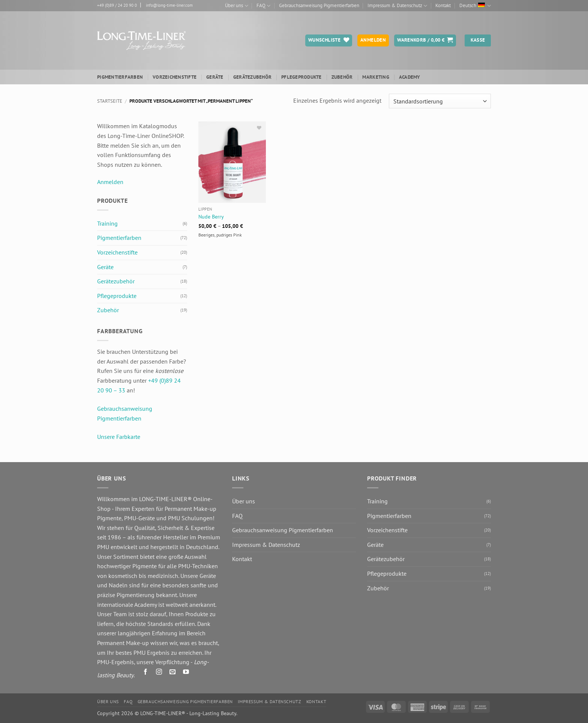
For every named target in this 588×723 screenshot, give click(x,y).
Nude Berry (211, 217)
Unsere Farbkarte (119, 437)
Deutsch (475, 6)
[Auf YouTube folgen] (186, 673)
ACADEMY (410, 77)
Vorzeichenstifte (175, 77)
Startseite (110, 101)
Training (107, 223)
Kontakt (443, 5)
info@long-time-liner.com (169, 5)
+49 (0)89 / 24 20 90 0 (117, 5)
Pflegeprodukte (301, 77)
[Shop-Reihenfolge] (440, 101)
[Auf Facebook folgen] (146, 673)
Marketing (376, 77)
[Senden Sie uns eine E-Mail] (173, 673)
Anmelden (110, 182)
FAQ (263, 6)
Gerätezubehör (252, 77)
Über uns (236, 6)
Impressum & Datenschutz (397, 6)
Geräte (215, 77)
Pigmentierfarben (120, 77)
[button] (425, 40)
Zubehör (342, 77)
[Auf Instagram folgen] (159, 673)
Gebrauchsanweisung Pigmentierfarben (319, 5)
